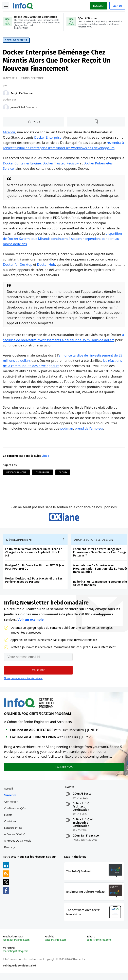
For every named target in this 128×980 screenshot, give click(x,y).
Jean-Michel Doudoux (24, 108)
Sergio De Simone (22, 94)
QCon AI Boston (83, 799)
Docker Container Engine (22, 164)
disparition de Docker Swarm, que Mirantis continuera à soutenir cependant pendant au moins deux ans (63, 239)
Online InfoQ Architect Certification (81, 812)
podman (80, 429)
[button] (38, 674)
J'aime (36, 122)
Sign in (117, 6)
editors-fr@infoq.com (99, 946)
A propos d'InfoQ (15, 839)
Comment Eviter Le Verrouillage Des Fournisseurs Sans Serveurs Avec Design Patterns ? (100, 556)
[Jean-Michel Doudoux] (6, 108)
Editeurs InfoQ (13, 833)
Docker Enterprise (48, 138)
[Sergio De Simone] (6, 94)
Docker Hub (46, 265)
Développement (16, 41)
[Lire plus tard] (96, 122)
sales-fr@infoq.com (56, 946)
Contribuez (11, 826)
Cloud (46, 457)
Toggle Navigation (6, 6)
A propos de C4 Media (18, 846)
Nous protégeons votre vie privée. (23, 682)
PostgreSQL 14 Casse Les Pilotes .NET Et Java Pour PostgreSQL (35, 570)
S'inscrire (10, 800)
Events (8, 820)
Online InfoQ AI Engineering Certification (83, 828)
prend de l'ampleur (102, 429)
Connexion (12, 807)
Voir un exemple (31, 623)
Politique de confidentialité (20, 972)
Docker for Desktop (18, 265)
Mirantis (9, 133)
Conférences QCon (16, 814)
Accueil (9, 794)
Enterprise (43, 473)
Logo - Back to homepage (23, 5)
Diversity (10, 852)
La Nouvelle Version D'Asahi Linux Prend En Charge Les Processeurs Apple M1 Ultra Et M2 (34, 556)
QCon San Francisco (86, 841)
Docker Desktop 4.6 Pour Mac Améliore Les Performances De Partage (34, 583)
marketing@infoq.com (16, 958)
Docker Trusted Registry (61, 164)
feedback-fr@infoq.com (17, 946)
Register (98, 6)
